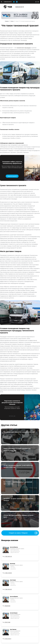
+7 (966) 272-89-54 (8, 573)
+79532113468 (7, 622)
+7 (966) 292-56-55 (8, 589)
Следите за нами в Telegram (24, 533)
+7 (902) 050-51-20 (8, 556)
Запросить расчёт (12, 176)
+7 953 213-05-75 (8, 639)
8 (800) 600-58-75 (8, 2)
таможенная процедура (24, 48)
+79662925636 (7, 606)
